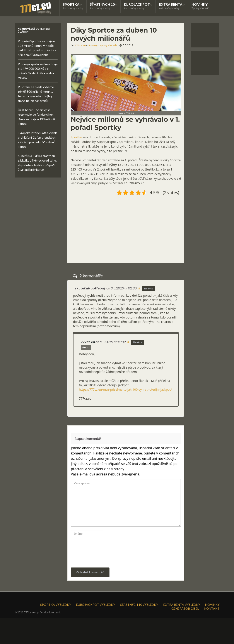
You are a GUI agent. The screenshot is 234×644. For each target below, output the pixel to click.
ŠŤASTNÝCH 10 (104, 6)
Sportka (76, 137)
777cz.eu (80, 45)
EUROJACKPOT (138, 6)
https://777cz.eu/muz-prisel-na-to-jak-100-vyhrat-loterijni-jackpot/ (125, 389)
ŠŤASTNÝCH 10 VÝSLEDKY (139, 605)
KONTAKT (212, 608)
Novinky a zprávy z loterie (103, 45)
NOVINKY (200, 6)
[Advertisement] (126, 228)
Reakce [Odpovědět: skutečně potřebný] (149, 288)
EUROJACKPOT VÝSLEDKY (96, 605)
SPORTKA (73, 6)
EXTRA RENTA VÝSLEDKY (182, 605)
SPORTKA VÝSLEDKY (56, 605)
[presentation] (101, 550)
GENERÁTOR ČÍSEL (185, 608)
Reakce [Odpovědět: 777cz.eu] (138, 342)
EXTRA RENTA (172, 6)
